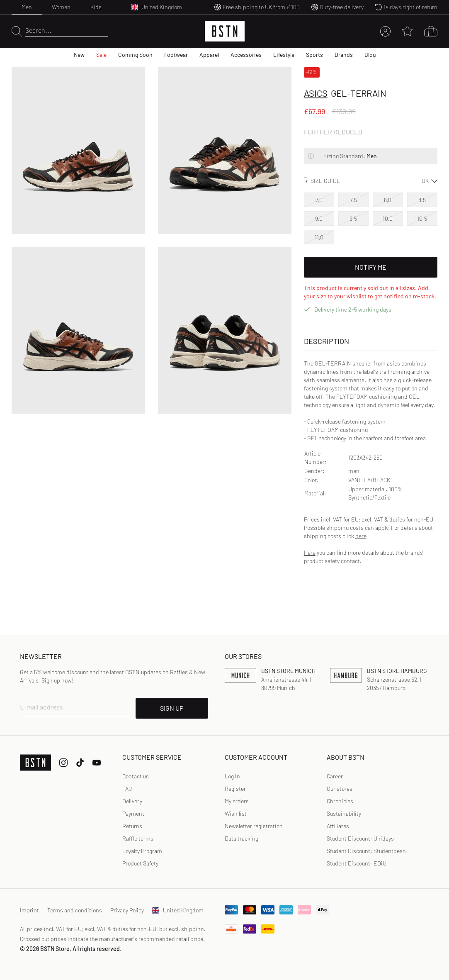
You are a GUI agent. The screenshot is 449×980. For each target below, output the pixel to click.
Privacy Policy (127, 910)
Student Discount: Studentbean (366, 851)
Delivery (132, 801)
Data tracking (241, 838)
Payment (133, 813)
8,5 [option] (422, 200)
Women (61, 7)
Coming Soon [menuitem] (135, 55)
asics (316, 93)
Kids (96, 7)
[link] (232, 776)
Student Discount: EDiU (357, 863)
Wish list (236, 813)
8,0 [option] (388, 200)
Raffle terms (138, 838)
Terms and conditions (75, 910)
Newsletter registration (254, 826)
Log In (232, 776)
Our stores (340, 789)
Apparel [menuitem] (209, 55)
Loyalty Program (142, 851)
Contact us (136, 776)
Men (27, 7)
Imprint (29, 910)
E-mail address (41, 707)
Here (310, 552)
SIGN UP (172, 708)
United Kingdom (178, 910)
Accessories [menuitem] (246, 55)
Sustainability (344, 813)
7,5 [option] (353, 200)
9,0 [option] (319, 218)
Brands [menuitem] (344, 55)
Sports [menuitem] (314, 55)
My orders (237, 801)
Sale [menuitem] (101, 55)
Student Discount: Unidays (360, 838)
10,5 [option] (422, 218)
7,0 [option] (319, 200)
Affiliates (338, 826)
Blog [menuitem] (370, 55)
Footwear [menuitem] (176, 55)
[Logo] (225, 31)
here (361, 536)
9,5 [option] (353, 218)
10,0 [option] (388, 218)
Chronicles (340, 801)
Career (335, 776)
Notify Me (371, 267)
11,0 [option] (319, 237)
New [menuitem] (79, 55)
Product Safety (140, 863)
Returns (132, 826)
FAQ (127, 789)
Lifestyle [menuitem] (284, 55)
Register (235, 789)
